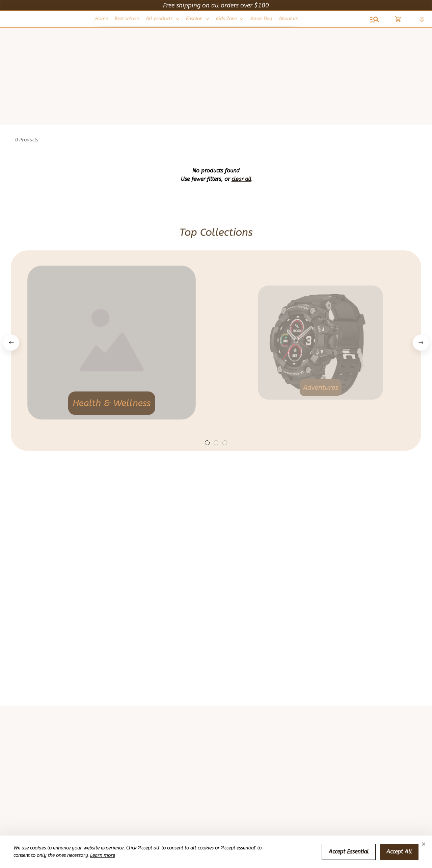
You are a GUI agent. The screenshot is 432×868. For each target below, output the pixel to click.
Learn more (103, 855)
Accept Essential (349, 852)
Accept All (399, 852)
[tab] (207, 443)
